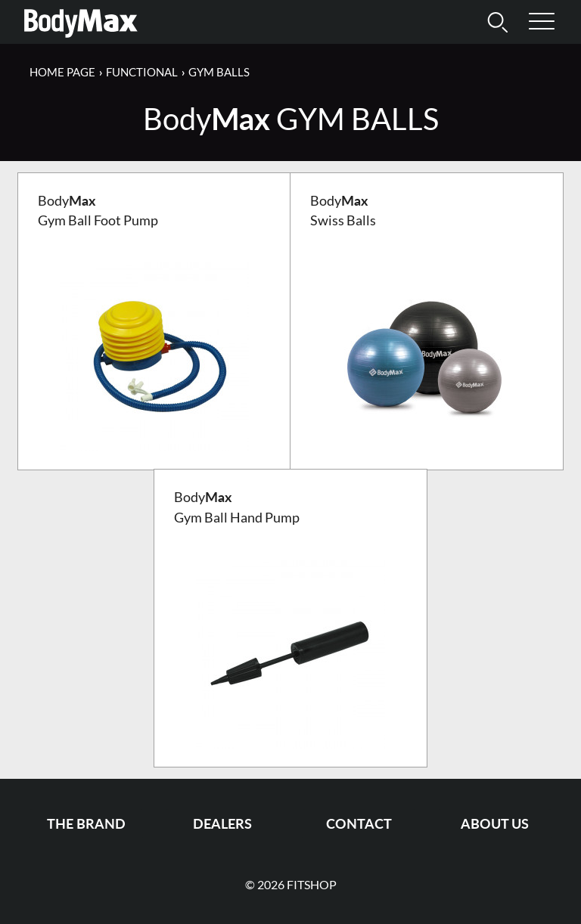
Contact (359, 824)
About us (495, 824)
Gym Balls (219, 72)
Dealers (222, 824)
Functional (142, 72)
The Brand (86, 824)
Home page (62, 72)
